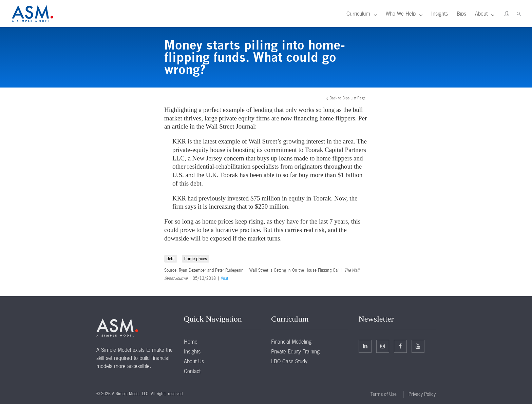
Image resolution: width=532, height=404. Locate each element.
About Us (194, 361)
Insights (440, 14)
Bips (461, 14)
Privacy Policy (422, 394)
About (481, 14)
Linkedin (365, 346)
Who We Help (401, 14)
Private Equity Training (295, 351)
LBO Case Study (289, 361)
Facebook (400, 346)
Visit (224, 278)
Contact (192, 371)
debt (171, 259)
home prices (196, 259)
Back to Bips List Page (348, 98)
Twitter (383, 346)
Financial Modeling (291, 342)
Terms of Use (384, 394)
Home (191, 342)
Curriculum (358, 14)
